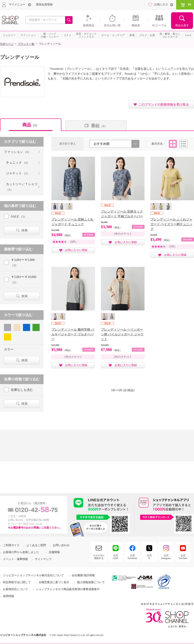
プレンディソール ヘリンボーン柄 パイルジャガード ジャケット (122, 334)
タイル (173, 144)
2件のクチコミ (123, 357)
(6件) (73, 242)
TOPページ (7, 44)
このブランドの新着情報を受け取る (164, 104)
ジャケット (18, 173)
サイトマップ (43, 559)
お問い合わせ (61, 545)
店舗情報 (54, 552)
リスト (184, 144)
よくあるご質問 (36, 545)
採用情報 (9, 596)
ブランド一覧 (26, 44)
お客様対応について (15, 589)
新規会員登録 (44, 4)
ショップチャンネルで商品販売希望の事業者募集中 (68, 589)
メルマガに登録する (99, 557)
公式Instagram (166, 557)
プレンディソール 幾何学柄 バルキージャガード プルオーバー (73, 334)
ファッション (17, 152)
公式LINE (116, 557)
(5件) (172, 247)
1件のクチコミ (123, 234)
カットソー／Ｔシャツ (22, 187)
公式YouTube (183, 557)
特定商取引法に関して (17, 582)
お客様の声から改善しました (21, 552)
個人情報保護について (91, 582)
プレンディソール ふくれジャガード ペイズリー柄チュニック (171, 224)
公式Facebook (132, 557)
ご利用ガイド (11, 545)
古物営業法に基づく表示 (54, 582)
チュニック (18, 163)
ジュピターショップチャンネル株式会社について (33, 575)
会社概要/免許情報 (83, 575)
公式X (149, 557)
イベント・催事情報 (15, 559)
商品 (31, 125)
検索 (25, 230)
